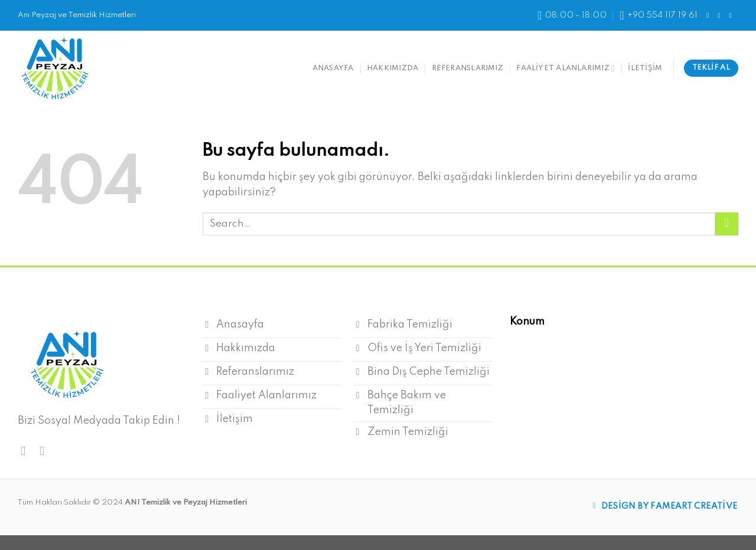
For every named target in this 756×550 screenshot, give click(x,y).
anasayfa (333, 68)
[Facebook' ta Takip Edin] (710, 15)
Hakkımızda (392, 68)
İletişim (645, 68)
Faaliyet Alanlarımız (566, 68)
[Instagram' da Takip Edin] (721, 15)
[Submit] (727, 224)
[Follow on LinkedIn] (732, 15)
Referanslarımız (467, 68)
